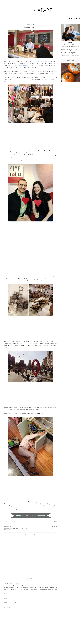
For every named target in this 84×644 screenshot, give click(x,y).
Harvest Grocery (40, 62)
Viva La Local (16, 79)
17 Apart (42, 11)
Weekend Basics (13, 522)
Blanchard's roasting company (20, 65)
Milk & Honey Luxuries (53, 147)
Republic (12, 346)
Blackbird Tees (40, 147)
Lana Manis (8, 582)
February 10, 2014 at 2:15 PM (12, 583)
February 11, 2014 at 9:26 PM (12, 600)
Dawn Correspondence (33, 147)
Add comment (8, 608)
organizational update (51, 506)
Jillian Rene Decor (24, 147)
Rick (5, 599)
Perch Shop (46, 147)
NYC (7, 522)
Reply (6, 594)
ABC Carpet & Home (45, 281)
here (53, 73)
